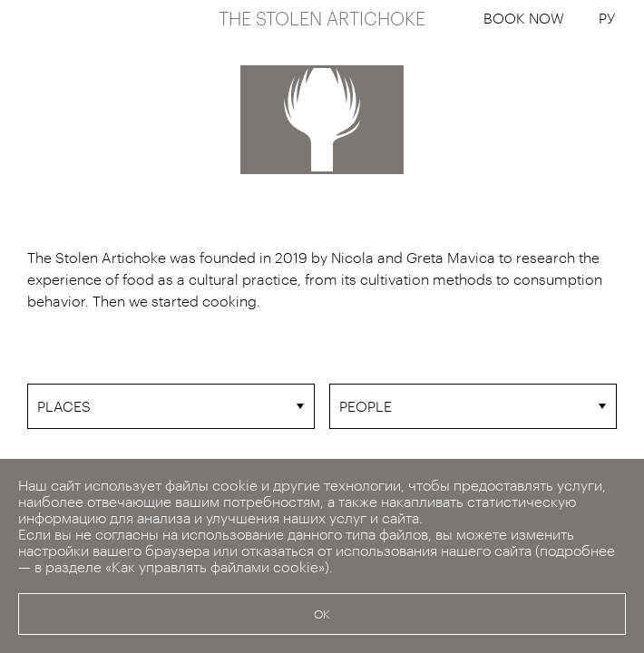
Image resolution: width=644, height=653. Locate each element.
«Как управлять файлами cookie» (215, 566)
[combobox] (171, 406)
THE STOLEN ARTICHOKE (322, 18)
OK (322, 614)
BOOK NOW (524, 18)
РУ (607, 18)
